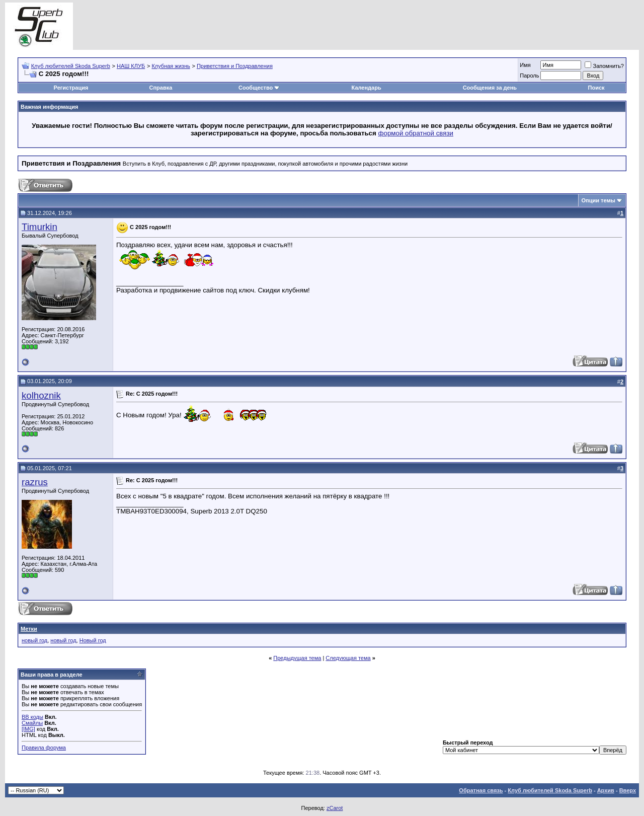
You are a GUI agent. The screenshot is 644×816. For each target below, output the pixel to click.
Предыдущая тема (297, 658)
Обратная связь (481, 790)
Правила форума (44, 748)
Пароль (529, 76)
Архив (606, 790)
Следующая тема (348, 658)
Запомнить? (604, 66)
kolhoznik (41, 395)
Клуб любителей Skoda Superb (71, 66)
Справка (160, 88)
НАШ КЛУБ (131, 66)
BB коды (32, 717)
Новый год (93, 640)
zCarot (335, 808)
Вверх (628, 790)
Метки (29, 629)
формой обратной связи (416, 133)
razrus (35, 482)
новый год (34, 640)
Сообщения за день (490, 88)
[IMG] (28, 729)
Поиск (596, 88)
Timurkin (39, 227)
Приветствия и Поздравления (235, 66)
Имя (525, 65)
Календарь (367, 88)
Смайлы (32, 723)
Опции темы (598, 200)
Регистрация (71, 88)
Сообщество (259, 88)
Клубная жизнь (171, 66)
